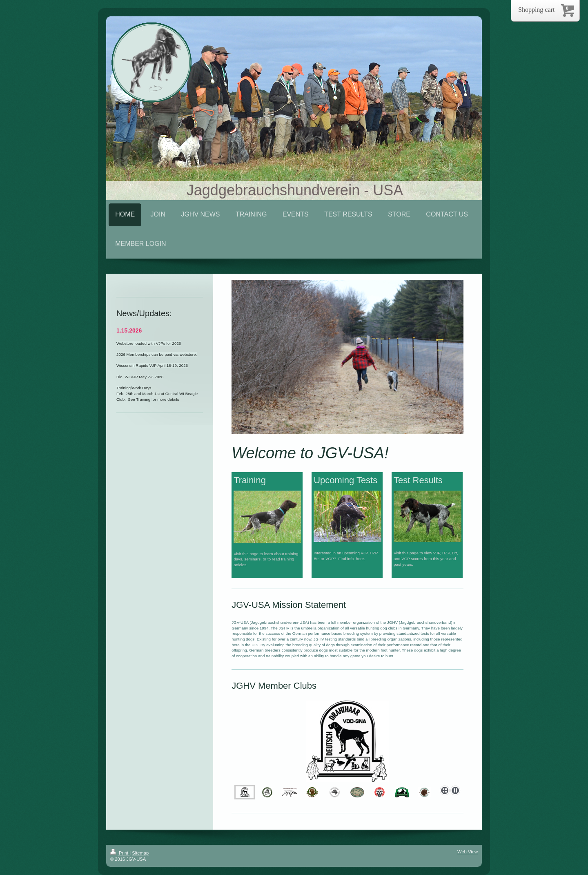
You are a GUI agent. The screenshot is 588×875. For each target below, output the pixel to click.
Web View (468, 852)
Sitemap (140, 853)
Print (120, 853)
